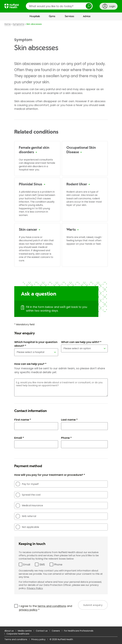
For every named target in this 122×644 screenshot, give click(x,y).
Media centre (25, 631)
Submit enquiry (93, 605)
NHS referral (26, 516)
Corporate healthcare (18, 634)
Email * (19, 438)
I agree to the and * (46, 608)
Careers (56, 631)
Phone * (66, 438)
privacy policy (28, 610)
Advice (87, 16)
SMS (42, 565)
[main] (61, 323)
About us (9, 631)
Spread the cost (28, 495)
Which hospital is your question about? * (36, 344)
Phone (58, 565)
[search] (59, 6)
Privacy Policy (35, 588)
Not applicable (27, 527)
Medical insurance (29, 506)
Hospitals (35, 16)
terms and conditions (52, 606)
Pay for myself (27, 484)
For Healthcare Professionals (79, 631)
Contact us (42, 631)
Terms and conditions (16, 639)
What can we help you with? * (81, 342)
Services (69, 16)
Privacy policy (38, 639)
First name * (23, 420)
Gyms (52, 16)
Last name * (69, 420)
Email (27, 565)
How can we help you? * (30, 364)
